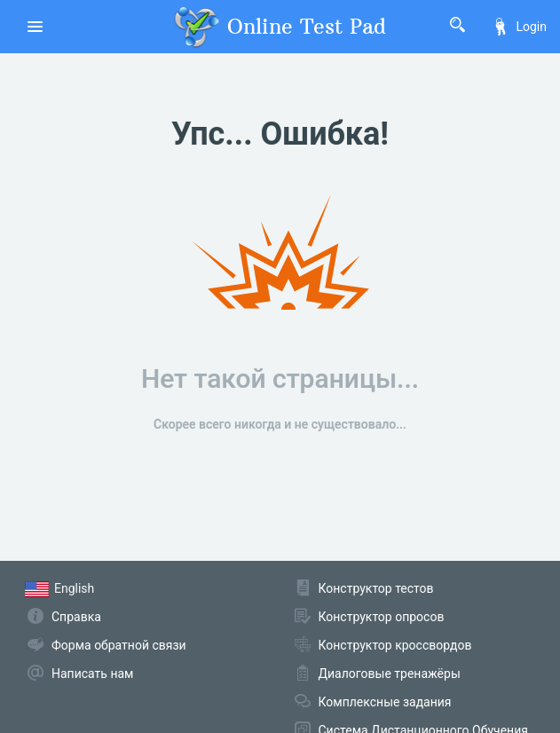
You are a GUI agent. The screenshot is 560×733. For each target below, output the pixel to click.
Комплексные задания (385, 702)
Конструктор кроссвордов (395, 645)
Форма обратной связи (119, 645)
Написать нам (92, 674)
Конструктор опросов (382, 617)
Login (519, 27)
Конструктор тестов (376, 588)
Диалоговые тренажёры (390, 674)
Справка (76, 617)
